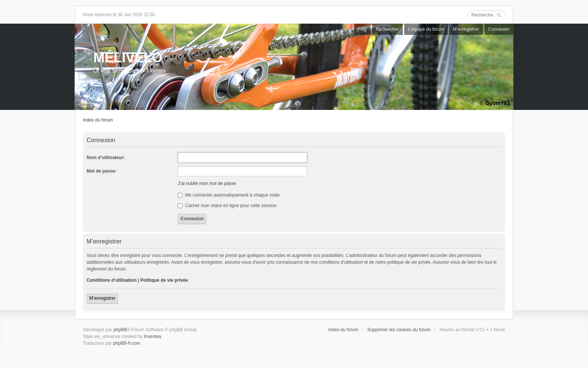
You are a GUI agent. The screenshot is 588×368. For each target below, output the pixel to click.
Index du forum (98, 120)
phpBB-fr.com (127, 343)
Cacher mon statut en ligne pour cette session (227, 206)
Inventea (153, 336)
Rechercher (387, 29)
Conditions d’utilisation (112, 280)
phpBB (120, 330)
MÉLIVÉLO (128, 58)
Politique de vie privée (164, 280)
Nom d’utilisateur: (106, 158)
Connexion (499, 29)
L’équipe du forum (426, 29)
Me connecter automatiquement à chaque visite (229, 195)
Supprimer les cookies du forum (399, 330)
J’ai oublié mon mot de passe (207, 183)
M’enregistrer (466, 29)
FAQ (362, 29)
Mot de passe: (102, 171)
